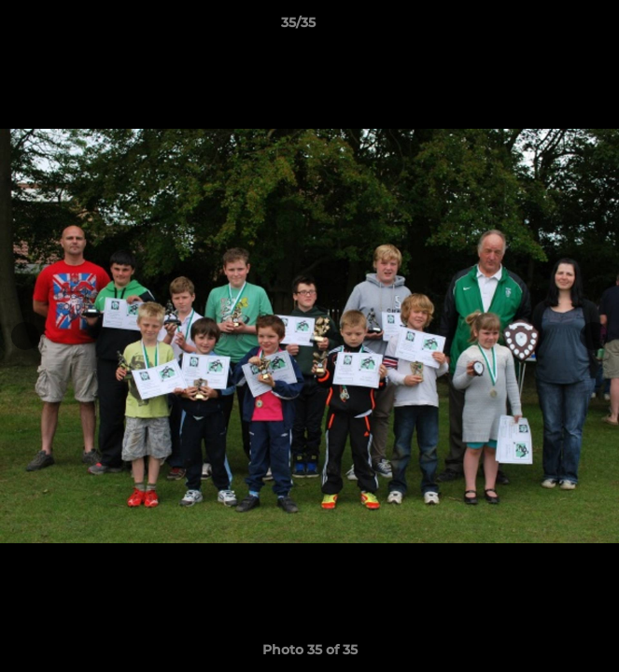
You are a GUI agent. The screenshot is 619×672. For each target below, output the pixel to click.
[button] (552, 27)
